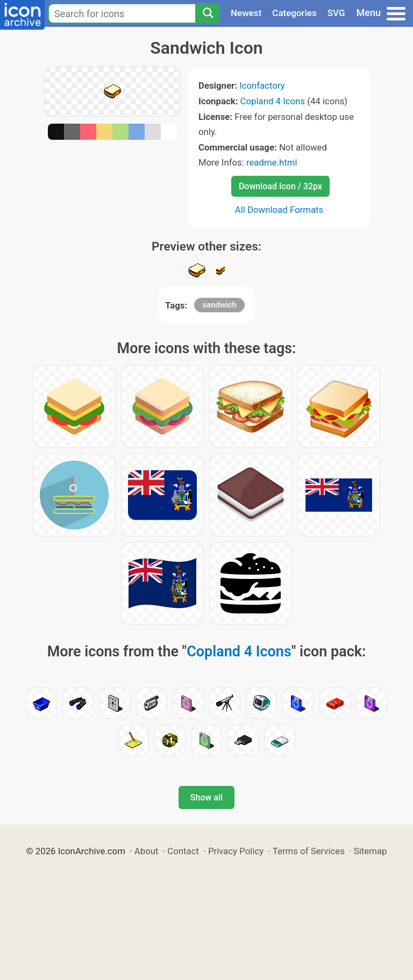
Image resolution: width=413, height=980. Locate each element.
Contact (183, 851)
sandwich (219, 305)
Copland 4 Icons (273, 101)
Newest (246, 13)
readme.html (272, 162)
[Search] (208, 13)
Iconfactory (262, 85)
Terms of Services (309, 851)
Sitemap (371, 851)
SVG (336, 13)
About (147, 851)
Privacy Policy (236, 851)
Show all (206, 797)
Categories (294, 13)
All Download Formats (279, 210)
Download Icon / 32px (280, 186)
